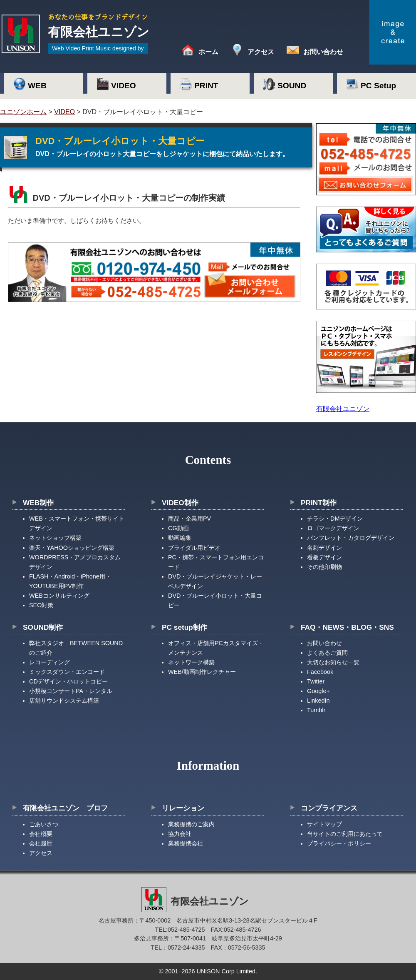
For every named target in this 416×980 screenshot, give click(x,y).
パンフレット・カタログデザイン (351, 538)
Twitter (316, 681)
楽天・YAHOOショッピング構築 (72, 548)
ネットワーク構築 (191, 662)
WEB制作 (38, 503)
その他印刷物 (324, 567)
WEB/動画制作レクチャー (202, 672)
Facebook (320, 672)
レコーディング (50, 662)
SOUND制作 (43, 627)
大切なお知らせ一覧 (333, 662)
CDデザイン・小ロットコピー (68, 681)
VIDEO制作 (180, 503)
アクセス (261, 52)
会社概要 (41, 834)
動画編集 (180, 538)
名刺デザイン (324, 548)
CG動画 (178, 528)
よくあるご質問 (327, 653)
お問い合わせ (323, 52)
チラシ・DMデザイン (335, 519)
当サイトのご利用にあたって (345, 834)
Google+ (318, 691)
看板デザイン (324, 557)
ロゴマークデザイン (333, 528)
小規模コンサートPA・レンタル (71, 691)
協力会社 (180, 834)
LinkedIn (318, 701)
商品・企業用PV (189, 519)
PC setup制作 (184, 627)
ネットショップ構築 (55, 538)
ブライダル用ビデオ (194, 548)
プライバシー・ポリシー (339, 843)
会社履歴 (41, 843)
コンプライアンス (329, 808)
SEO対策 (41, 605)
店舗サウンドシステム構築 (64, 701)
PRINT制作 (319, 503)
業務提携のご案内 (191, 824)
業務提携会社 (186, 843)
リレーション (183, 808)
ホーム (208, 52)
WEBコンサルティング (59, 596)
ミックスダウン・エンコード (67, 672)
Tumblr (316, 710)
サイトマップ (324, 824)
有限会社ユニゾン (343, 409)
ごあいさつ (44, 824)
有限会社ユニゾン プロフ (65, 808)
